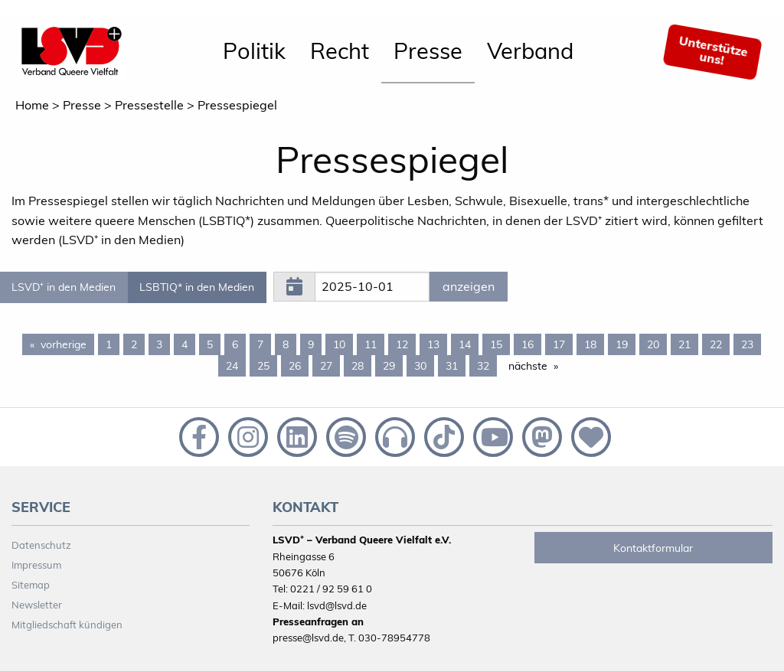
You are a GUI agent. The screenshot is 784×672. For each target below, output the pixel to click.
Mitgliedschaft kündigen (67, 625)
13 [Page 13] (433, 344)
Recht (340, 51)
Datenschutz (41, 545)
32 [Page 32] (483, 366)
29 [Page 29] (389, 366)
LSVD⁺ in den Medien (64, 287)
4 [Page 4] (185, 344)
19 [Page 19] (622, 344)
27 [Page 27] (326, 366)
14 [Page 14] (465, 344)
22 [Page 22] (716, 344)
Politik (254, 51)
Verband (530, 51)
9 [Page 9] (311, 344)
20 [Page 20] (653, 344)
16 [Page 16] (528, 344)
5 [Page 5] (210, 344)
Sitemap (31, 585)
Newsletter (37, 605)
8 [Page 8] (286, 344)
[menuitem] (254, 52)
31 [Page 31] (452, 366)
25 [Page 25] (263, 366)
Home (32, 105)
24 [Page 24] (232, 366)
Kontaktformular (653, 548)
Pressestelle (149, 105)
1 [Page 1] (109, 344)
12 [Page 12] (402, 344)
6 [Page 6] (235, 344)
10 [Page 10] (339, 344)
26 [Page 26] (295, 366)
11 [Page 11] (371, 344)
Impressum (36, 565)
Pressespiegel (237, 105)
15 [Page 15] (496, 344)
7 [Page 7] (260, 344)
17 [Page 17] (559, 344)
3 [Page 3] (159, 344)
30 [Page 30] (420, 366)
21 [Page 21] (684, 344)
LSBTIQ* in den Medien (197, 287)
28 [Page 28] (358, 366)
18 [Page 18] (590, 344)
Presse (428, 51)
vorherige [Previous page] (67, 344)
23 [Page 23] (747, 344)
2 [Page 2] (134, 344)
